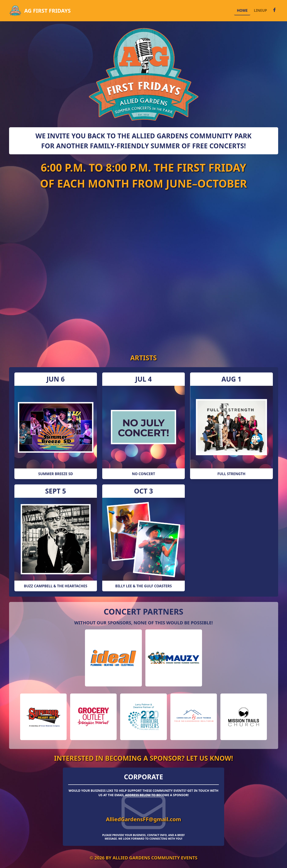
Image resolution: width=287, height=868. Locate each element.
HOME (242, 10)
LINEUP (260, 10)
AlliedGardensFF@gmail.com (143, 819)
